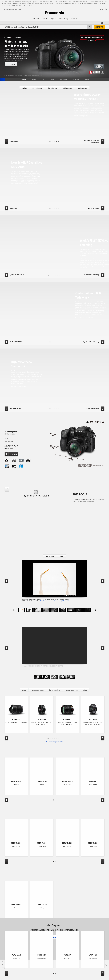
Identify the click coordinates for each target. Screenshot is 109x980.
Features (34, 79)
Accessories (76, 79)
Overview (23, 79)
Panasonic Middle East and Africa (12, 9)
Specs (44, 79)
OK (24, 5)
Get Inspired (64, 79)
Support (87, 79)
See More (29, 5)
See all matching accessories (54, 742)
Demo (53, 79)
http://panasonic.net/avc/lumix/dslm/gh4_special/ (55, 601)
